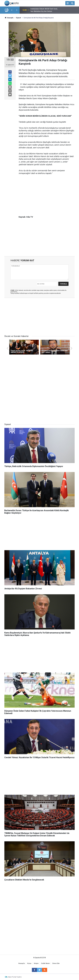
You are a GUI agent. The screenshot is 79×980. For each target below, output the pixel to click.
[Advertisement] (47, 192)
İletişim (36, 963)
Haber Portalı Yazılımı (15, 977)
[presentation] (12, 10)
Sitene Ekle (56, 963)
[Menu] (68, 3)
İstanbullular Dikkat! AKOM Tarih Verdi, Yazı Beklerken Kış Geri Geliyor (44, 10)
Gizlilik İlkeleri (45, 963)
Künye (29, 963)
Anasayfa (22, 963)
